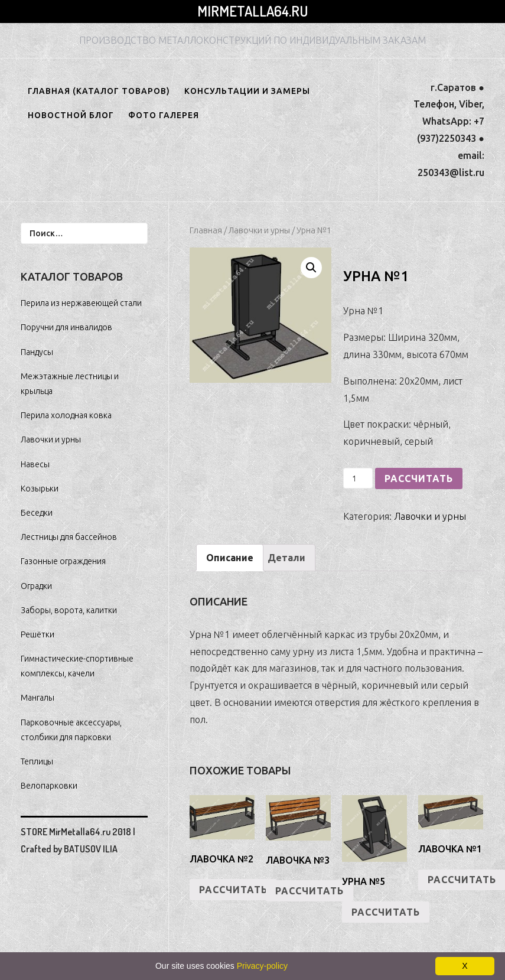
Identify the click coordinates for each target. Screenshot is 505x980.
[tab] (230, 558)
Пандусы (37, 352)
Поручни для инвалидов (66, 327)
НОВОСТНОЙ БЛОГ (71, 115)
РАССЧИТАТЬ (419, 478)
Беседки (37, 513)
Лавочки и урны (259, 230)
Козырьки (40, 489)
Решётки (38, 634)
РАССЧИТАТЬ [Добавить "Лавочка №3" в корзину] (309, 891)
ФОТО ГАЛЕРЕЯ (164, 115)
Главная (206, 230)
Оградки (36, 586)
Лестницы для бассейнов (69, 537)
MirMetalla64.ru (252, 11)
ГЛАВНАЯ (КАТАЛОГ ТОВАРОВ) (99, 91)
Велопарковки (49, 786)
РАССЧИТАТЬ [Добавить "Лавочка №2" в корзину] (233, 890)
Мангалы (38, 698)
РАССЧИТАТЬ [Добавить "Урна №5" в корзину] (386, 912)
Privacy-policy (262, 966)
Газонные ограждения (63, 561)
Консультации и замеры (247, 91)
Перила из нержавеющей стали (81, 303)
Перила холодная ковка (66, 415)
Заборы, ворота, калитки (69, 610)
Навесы (35, 464)
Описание (230, 558)
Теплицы (37, 761)
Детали (286, 558)
